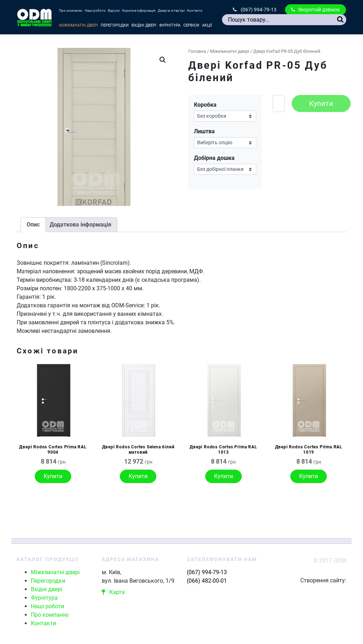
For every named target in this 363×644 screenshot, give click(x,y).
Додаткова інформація (80, 225)
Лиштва (204, 131)
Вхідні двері (144, 25)
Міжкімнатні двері (79, 25)
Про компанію (71, 10)
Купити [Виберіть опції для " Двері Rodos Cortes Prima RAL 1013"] (224, 476)
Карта (113, 592)
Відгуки (114, 10)
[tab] (33, 225)
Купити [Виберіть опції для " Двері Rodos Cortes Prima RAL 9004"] (53, 476)
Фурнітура (170, 25)
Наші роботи (95, 10)
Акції (207, 25)
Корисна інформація (139, 10)
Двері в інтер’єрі (171, 10)
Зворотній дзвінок (315, 10)
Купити (321, 103)
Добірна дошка (214, 158)
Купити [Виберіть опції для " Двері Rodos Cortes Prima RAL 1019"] (309, 476)
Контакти (195, 10)
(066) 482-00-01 (207, 581)
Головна (197, 51)
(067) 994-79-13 (255, 10)
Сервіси (191, 25)
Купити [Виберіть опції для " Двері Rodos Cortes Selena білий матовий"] (138, 476)
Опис (33, 225)
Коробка (205, 105)
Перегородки (115, 25)
